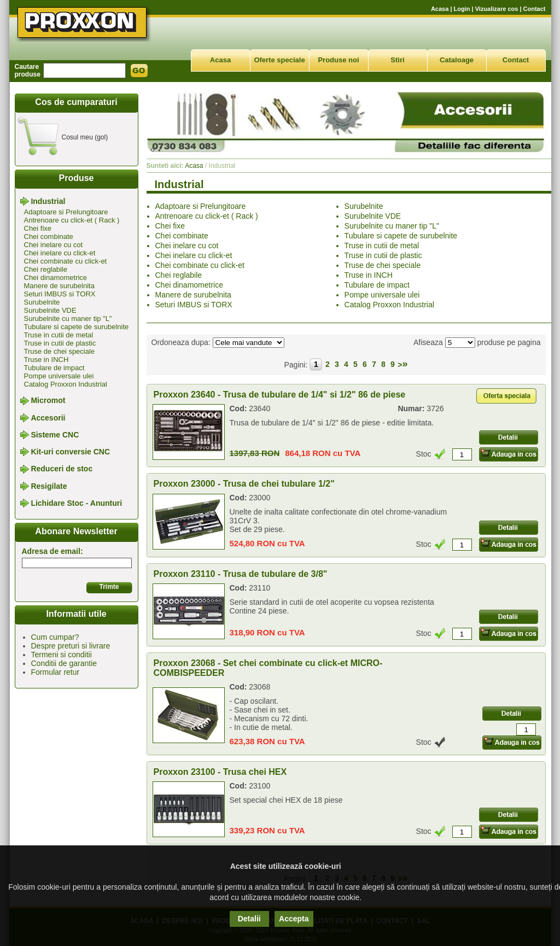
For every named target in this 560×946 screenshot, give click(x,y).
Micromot (48, 401)
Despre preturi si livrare (71, 646)
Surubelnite (42, 302)
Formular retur (56, 672)
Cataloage (457, 60)
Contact (535, 9)
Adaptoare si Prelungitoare (66, 212)
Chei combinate (49, 236)
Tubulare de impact (54, 368)
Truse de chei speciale (60, 351)
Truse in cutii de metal (59, 335)
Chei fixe (38, 228)
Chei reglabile (46, 269)
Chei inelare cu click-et (60, 253)
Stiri (397, 60)
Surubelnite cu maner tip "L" (68, 319)
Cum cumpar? (55, 637)
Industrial (48, 201)
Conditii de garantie (64, 663)
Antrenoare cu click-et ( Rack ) (72, 220)
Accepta (294, 919)
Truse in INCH (46, 360)
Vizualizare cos (497, 9)
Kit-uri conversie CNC (70, 452)
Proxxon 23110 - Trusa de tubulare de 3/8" (241, 574)
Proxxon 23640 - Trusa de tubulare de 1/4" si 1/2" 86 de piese (280, 395)
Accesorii (48, 418)
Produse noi (338, 60)
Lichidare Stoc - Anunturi (76, 503)
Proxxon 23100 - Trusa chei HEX (220, 772)
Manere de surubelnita (59, 286)
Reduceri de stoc (62, 469)
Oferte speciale (279, 60)
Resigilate (49, 486)
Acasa (440, 9)
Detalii (249, 919)
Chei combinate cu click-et (66, 261)
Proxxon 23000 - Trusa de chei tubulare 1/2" (244, 484)
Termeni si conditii (62, 655)
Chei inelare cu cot (54, 245)
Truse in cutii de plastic (60, 343)
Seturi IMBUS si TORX (60, 294)
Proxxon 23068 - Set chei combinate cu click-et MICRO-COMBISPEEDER (268, 668)
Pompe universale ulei (59, 376)
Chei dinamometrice (56, 278)
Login (462, 9)
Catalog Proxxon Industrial (66, 384)
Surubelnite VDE (50, 310)
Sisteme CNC (55, 435)
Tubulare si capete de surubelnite (77, 327)
